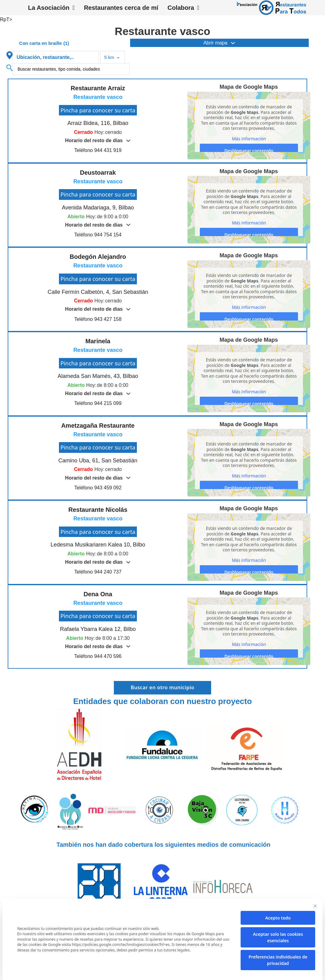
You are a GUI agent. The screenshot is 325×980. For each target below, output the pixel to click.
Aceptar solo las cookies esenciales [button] (278, 937)
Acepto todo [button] (278, 918)
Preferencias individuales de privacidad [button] (278, 960)
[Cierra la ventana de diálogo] (315, 906)
